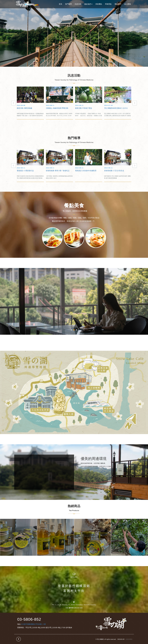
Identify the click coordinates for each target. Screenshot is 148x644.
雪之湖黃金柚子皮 (93, 537)
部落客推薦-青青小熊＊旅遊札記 (87, 171)
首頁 (60, 4)
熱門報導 (68, 4)
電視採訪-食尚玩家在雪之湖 (27, 171)
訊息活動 (78, 4)
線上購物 (128, 4)
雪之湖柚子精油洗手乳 (56, 537)
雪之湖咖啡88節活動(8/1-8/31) (28, 108)
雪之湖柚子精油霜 (19, 537)
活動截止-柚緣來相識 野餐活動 (86, 108)
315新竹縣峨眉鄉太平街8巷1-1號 (33, 624)
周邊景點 (108, 4)
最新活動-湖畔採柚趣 (54, 108)
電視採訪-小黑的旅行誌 (54, 171)
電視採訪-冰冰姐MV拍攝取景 (115, 171)
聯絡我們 (118, 4)
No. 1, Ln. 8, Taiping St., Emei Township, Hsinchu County (74, 605)
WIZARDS (129, 639)
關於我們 (88, 4)
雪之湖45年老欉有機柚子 (129, 537)
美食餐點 (99, 4)
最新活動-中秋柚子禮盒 (113, 108)
